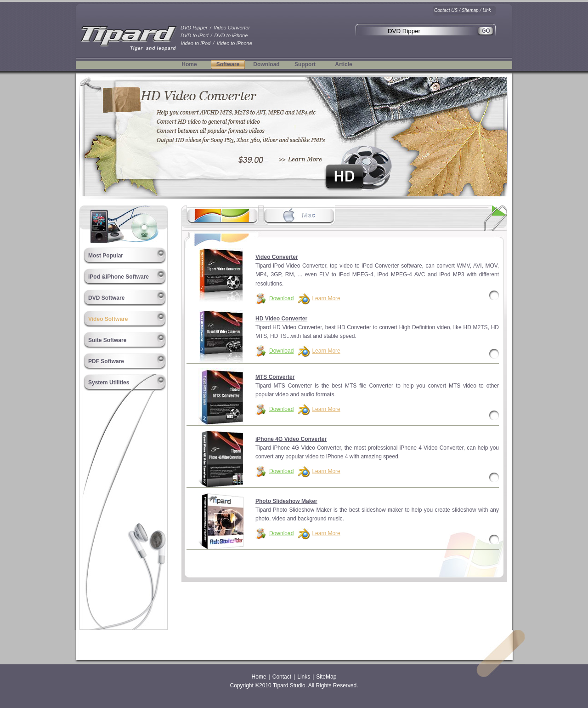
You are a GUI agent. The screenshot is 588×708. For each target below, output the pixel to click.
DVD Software (106, 298)
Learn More (326, 298)
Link (486, 10)
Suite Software (107, 340)
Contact (282, 677)
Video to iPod (195, 43)
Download (266, 64)
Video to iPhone (234, 43)
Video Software (108, 319)
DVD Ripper (194, 28)
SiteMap (326, 677)
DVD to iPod (195, 35)
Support (305, 64)
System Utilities (109, 383)
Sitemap (470, 10)
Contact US (446, 10)
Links (304, 677)
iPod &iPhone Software (119, 277)
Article (343, 64)
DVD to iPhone (231, 35)
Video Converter (232, 28)
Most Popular (106, 256)
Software (228, 64)
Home (189, 64)
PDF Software (106, 361)
